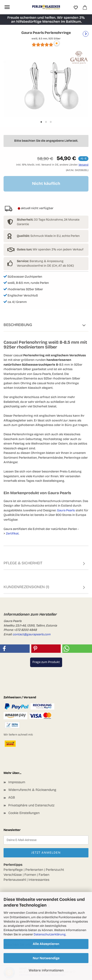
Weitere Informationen (46, 970)
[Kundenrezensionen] (42, 46)
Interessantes (39, 880)
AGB (12, 797)
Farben (44, 875)
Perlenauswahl (15, 880)
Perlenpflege (13, 870)
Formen (30, 875)
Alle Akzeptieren (46, 944)
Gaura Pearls (66, 510)
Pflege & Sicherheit (23, 563)
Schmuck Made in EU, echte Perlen (48, 236)
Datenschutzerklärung (50, 934)
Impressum (17, 782)
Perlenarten (34, 870)
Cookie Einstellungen (24, 813)
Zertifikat (12, 534)
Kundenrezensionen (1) (26, 587)
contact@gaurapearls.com (32, 634)
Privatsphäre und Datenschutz (31, 805)
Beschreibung (18, 325)
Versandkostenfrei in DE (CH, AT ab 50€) (45, 266)
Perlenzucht (55, 870)
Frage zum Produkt (46, 662)
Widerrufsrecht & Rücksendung (32, 790)
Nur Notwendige (46, 958)
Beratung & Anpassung (40, 261)
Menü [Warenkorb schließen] (7, 7)
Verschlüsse (13, 875)
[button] (15, 649)
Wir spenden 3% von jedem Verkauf (50, 249)
